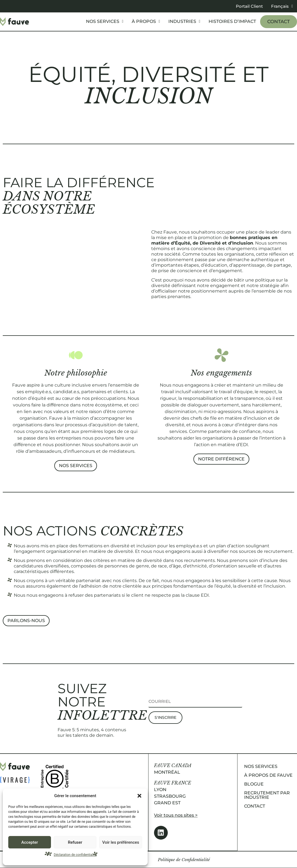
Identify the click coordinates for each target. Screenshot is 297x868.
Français (282, 6)
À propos (146, 21)
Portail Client (249, 6)
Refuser (75, 842)
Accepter (29, 842)
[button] (139, 796)
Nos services (105, 21)
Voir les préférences (121, 842)
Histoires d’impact (232, 21)
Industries (184, 21)
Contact (279, 22)
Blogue (254, 784)
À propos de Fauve (268, 775)
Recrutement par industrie (267, 795)
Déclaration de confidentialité (75, 855)
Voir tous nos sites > (176, 815)
